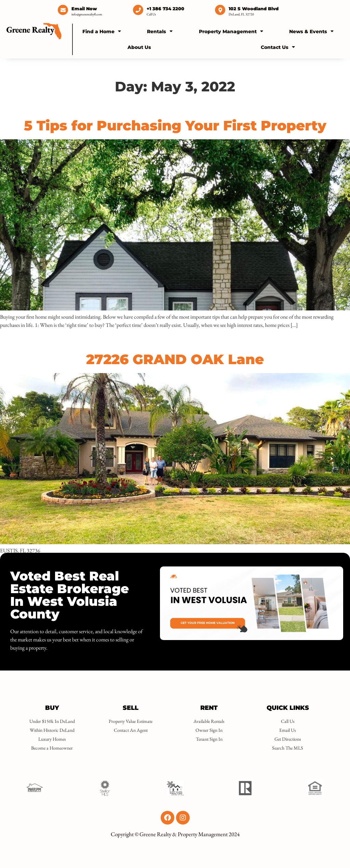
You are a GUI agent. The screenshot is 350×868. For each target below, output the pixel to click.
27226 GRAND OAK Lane (175, 359)
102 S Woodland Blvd (254, 9)
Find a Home (102, 31)
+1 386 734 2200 (165, 9)
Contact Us (278, 47)
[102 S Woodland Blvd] (220, 10)
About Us (139, 47)
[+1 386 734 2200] (138, 10)
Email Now (84, 9)
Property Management (231, 31)
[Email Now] (63, 10)
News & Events (311, 31)
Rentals (160, 31)
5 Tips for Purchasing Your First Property (175, 125)
